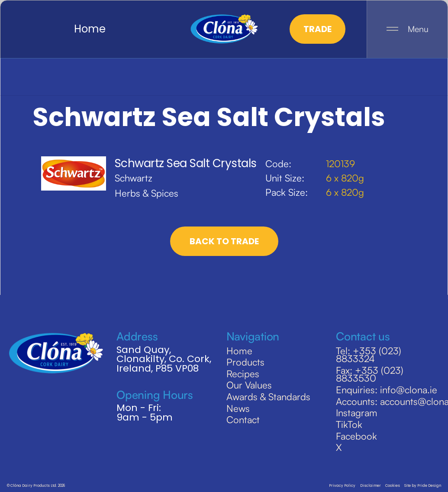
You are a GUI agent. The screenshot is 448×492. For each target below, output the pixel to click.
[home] (224, 29)
